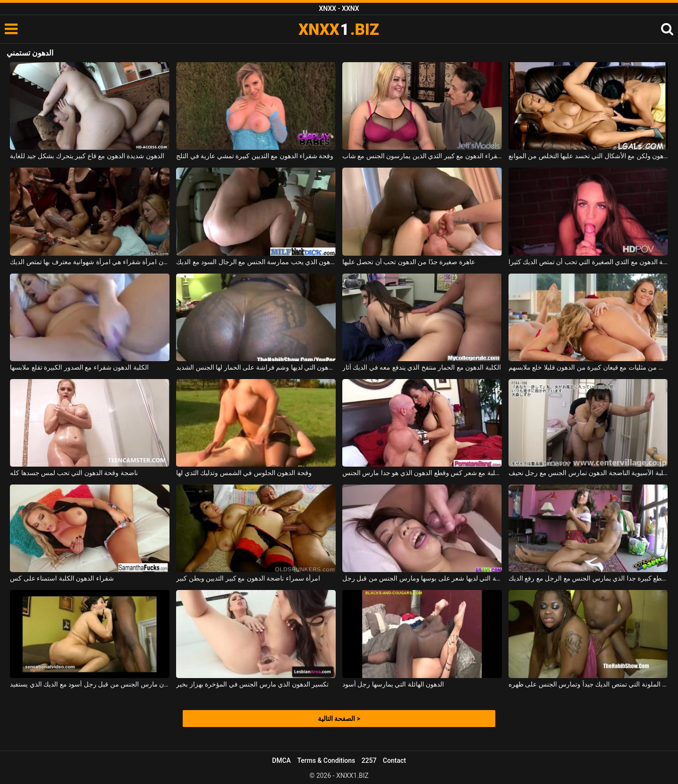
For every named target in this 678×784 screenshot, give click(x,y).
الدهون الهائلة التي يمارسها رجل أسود (393, 684)
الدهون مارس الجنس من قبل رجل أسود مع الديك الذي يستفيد (90, 684)
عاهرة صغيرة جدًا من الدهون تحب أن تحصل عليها (409, 262)
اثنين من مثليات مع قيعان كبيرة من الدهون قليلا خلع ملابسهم (588, 367)
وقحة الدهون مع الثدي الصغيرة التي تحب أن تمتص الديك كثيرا (588, 262)
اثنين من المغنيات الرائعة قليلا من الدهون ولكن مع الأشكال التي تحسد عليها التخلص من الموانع (588, 156)
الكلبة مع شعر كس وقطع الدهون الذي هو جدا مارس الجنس (422, 473)
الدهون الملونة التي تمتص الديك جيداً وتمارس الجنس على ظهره (588, 684)
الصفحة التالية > (339, 719)
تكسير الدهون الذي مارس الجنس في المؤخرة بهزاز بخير (252, 684)
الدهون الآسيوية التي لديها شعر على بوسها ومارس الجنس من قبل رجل (422, 578)
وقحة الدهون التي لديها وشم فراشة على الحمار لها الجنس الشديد (256, 367)
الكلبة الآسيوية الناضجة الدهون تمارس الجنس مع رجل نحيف (588, 473)
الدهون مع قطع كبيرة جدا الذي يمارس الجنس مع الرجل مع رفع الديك (588, 578)
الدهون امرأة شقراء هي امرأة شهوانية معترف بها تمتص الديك (90, 262)
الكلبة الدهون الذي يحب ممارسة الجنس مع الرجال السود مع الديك (256, 262)
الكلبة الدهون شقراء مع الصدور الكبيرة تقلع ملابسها (79, 367)
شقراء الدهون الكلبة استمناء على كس (62, 578)
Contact (394, 760)
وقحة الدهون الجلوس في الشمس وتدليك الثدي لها (244, 473)
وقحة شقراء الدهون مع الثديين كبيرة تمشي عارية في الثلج (255, 156)
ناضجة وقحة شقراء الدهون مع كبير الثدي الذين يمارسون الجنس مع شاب (422, 156)
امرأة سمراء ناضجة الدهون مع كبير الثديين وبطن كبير (248, 578)
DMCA (282, 760)
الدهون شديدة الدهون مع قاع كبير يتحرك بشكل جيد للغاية (87, 156)
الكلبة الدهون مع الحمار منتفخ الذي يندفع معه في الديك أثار (422, 367)
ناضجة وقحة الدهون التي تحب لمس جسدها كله (74, 473)
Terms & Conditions (326, 760)
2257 (369, 760)
